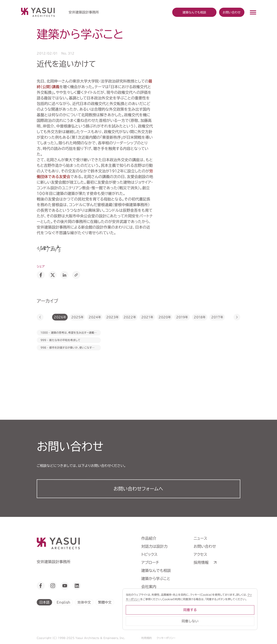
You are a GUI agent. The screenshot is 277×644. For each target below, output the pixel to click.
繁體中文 (105, 602)
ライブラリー (152, 603)
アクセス (200, 554)
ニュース (200, 538)
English (63, 602)
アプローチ (150, 562)
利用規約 (147, 638)
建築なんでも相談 (156, 570)
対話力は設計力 (154, 546)
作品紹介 (149, 538)
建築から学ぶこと (156, 578)
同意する (228, 617)
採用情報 (201, 562)
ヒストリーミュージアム (160, 595)
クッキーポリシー (166, 638)
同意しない (228, 628)
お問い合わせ (232, 12)
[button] (40, 317)
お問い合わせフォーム (138, 489)
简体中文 (84, 602)
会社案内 (149, 587)
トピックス (149, 554)
